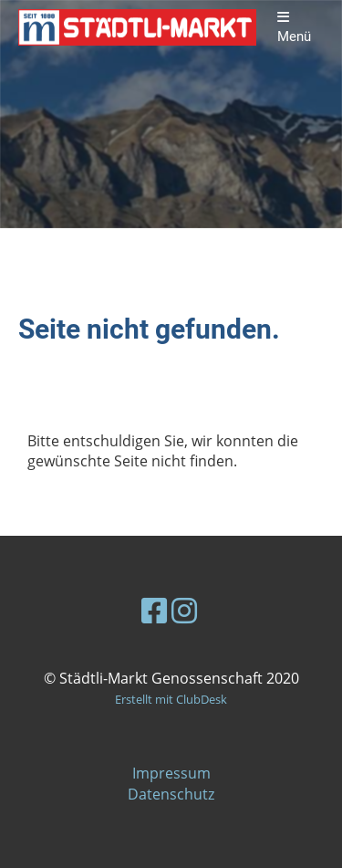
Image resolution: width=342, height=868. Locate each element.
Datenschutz (171, 794)
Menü (294, 27)
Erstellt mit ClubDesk (171, 699)
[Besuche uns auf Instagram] (184, 610)
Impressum (171, 773)
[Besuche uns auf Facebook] (154, 610)
